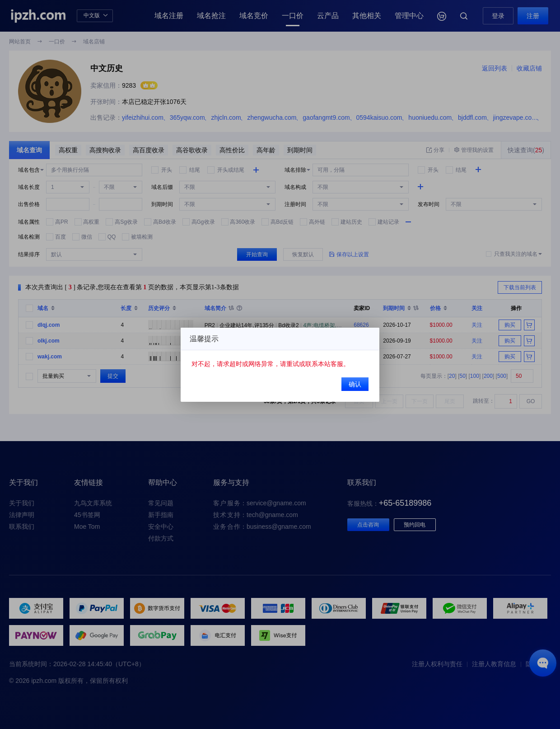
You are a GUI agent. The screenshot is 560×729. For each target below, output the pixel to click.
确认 (355, 384)
